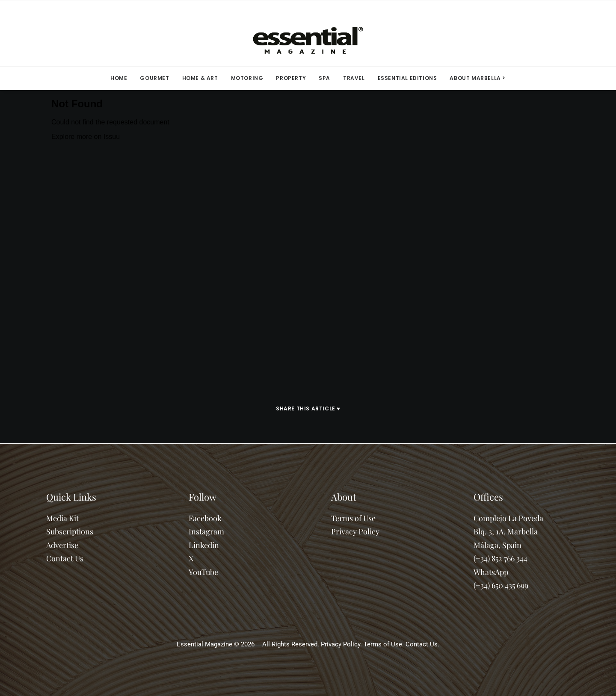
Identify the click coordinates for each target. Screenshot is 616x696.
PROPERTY (291, 78)
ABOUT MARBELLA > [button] (478, 78)
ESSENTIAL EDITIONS (407, 78)
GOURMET (154, 78)
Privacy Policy (355, 531)
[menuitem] (121, 78)
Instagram (206, 531)
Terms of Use (353, 518)
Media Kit (62, 518)
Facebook (205, 518)
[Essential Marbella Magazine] (308, 33)
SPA (324, 78)
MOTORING (247, 78)
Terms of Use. (384, 644)
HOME (119, 78)
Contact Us (65, 558)
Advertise (62, 545)
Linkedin (204, 545)
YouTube (203, 572)
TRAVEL (354, 78)
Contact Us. (422, 644)
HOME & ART (200, 78)
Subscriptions (70, 531)
